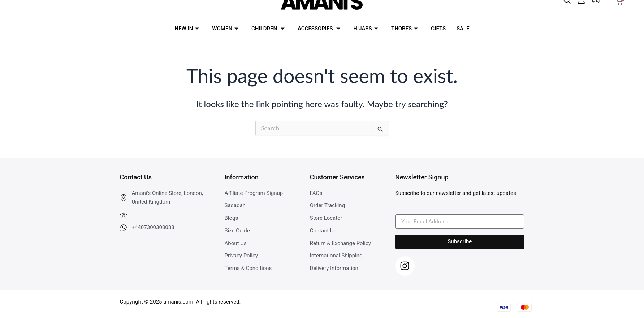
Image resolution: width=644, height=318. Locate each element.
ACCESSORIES (319, 29)
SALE (463, 29)
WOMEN (225, 29)
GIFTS (438, 29)
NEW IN (187, 29)
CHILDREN (268, 29)
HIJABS (366, 29)
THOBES (405, 29)
